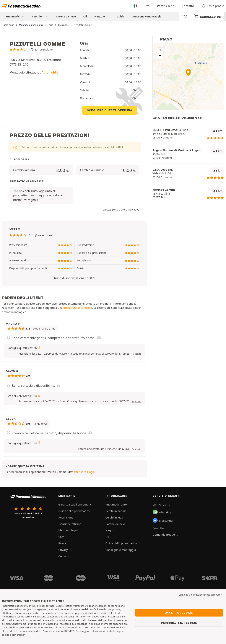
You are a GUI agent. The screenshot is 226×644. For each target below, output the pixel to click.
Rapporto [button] (137, 354)
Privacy (63, 550)
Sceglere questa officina (110, 110)
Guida (120, 16)
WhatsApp (162, 512)
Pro (147, 6)
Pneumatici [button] (15, 16)
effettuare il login (84, 472)
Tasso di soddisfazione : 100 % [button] (74, 278)
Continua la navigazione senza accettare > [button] (200, 595)
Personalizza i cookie (179, 623)
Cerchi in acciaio (116, 511)
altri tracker (18, 635)
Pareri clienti (166, 6)
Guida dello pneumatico (74, 511)
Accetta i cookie (179, 613)
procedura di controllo (78, 308)
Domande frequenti (165, 534)
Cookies (63, 556)
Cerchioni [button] (40, 16)
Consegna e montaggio (147, 16)
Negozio (102, 16)
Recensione (66, 517)
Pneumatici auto (116, 504)
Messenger (163, 521)
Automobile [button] (50, 72)
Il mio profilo (213, 6)
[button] (31, 49)
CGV (61, 537)
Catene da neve (66, 16)
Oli (85, 16)
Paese (62, 543)
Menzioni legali (68, 530)
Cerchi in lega (114, 517)
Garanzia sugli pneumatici (75, 504)
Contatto (188, 6)
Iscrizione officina (70, 524)
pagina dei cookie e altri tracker (19, 627)
